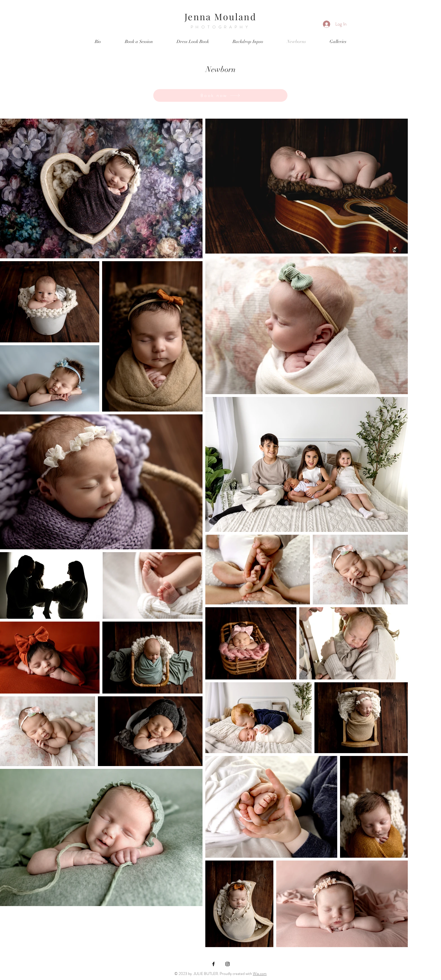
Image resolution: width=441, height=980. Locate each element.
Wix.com (260, 974)
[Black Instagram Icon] (228, 964)
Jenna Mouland (220, 16)
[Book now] (220, 95)
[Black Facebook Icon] (213, 964)
